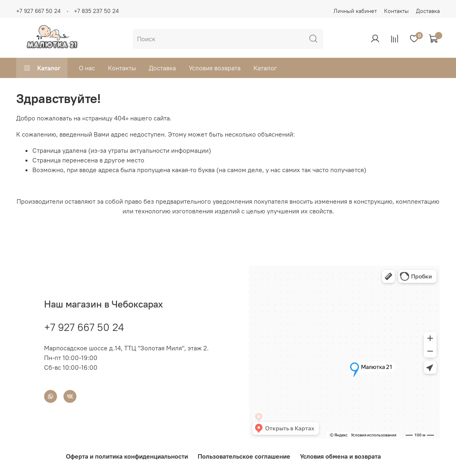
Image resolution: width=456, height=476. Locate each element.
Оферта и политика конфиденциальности (127, 456)
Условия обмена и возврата (340, 456)
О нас (87, 68)
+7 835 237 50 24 (96, 11)
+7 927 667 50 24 (38, 11)
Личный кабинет (355, 11)
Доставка (428, 11)
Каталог (42, 68)
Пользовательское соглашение (244, 456)
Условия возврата (215, 68)
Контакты (396, 11)
